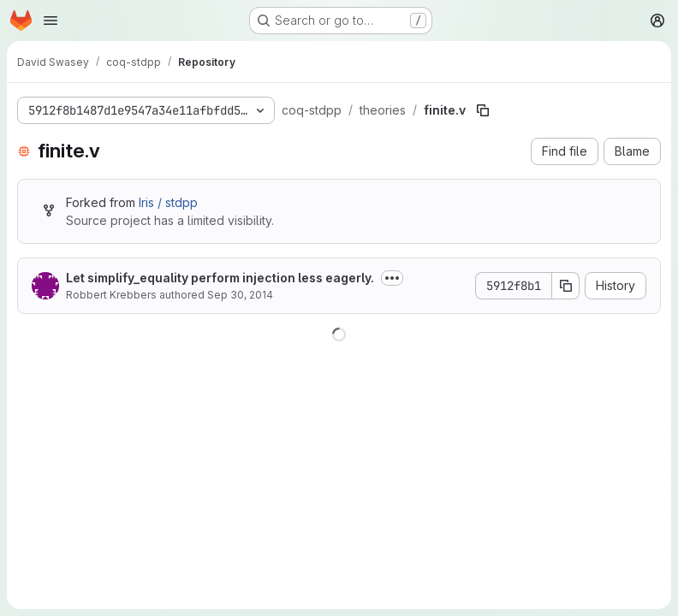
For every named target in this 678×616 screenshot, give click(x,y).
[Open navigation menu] (51, 21)
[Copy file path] (483, 110)
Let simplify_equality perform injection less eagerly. (220, 278)
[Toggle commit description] (392, 278)
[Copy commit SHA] (566, 286)
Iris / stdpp (168, 202)
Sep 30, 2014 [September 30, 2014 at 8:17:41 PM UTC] (240, 295)
